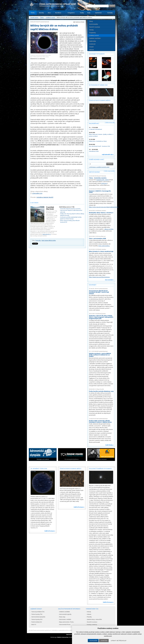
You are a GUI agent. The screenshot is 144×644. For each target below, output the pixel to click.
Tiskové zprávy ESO (37, 619)
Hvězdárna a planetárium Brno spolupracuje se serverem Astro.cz (70, 630)
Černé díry (38, 240)
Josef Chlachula (102, 176)
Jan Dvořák (101, 389)
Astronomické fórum (65, 624)
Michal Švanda (102, 314)
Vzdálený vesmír (50, 17)
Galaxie (89, 614)
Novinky (41, 13)
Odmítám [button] (104, 641)
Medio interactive (63, 637)
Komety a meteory (92, 624)
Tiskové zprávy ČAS (37, 614)
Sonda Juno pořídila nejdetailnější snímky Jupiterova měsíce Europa (71, 218)
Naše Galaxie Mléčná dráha (49, 240)
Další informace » (50, 531)
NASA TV (34, 624)
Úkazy (91, 21)
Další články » (110, 445)
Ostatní (91, 47)
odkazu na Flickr (109, 229)
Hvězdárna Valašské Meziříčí (45, 197)
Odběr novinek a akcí (96, 159)
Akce (49, 13)
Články (33, 13)
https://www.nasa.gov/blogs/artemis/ (99, 277)
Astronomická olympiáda (38, 617)
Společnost (98, 13)
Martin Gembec (102, 189)
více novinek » (109, 280)
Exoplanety (93, 33)
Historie (92, 50)
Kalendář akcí (94, 123)
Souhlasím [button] (93, 641)
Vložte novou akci (110, 122)
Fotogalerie (71, 13)
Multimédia (93, 41)
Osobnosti (92, 44)
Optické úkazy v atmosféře (94, 619)
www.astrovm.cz (47, 234)
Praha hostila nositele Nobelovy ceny (101, 391)
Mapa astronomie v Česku (66, 622)
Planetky (89, 617)
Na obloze (58, 13)
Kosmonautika (94, 24)
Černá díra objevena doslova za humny (70, 209)
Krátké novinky (94, 172)
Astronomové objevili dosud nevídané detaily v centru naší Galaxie (99, 292)
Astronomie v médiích (65, 619)
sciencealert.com (37, 193)
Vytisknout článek (80, 22)
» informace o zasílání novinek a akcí (99, 167)
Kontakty (110, 13)
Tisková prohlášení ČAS (38, 612)
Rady (89, 13)
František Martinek (44, 22)
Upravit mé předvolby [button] (119, 641)
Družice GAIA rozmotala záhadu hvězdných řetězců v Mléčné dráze (100, 421)
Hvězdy (91, 30)
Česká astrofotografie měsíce (100, 100)
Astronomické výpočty (65, 614)
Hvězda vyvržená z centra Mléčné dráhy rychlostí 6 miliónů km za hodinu (100, 355)
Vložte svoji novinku (109, 171)
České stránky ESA (37, 622)
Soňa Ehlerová (102, 236)
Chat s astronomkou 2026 (97, 238)
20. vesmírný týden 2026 (39, 469)
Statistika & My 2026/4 (103, 180)
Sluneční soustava (95, 27)
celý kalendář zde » (108, 154)
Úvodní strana (34, 17)
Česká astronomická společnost (42, 630)
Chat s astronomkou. (104, 246)
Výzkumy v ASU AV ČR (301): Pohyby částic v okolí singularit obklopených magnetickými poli (101, 317)
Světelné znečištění (95, 38)
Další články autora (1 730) (67, 207)
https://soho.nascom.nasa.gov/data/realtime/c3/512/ (104, 207)
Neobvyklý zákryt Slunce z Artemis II (101, 213)
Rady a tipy (62, 617)
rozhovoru (104, 183)
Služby (82, 13)
